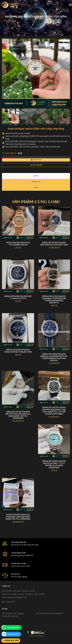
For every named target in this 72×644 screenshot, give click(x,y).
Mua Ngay (36, 160)
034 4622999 (36, 165)
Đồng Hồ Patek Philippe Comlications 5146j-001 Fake (18, 351)
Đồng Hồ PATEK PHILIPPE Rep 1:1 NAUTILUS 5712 (18, 297)
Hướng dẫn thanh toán (10, 616)
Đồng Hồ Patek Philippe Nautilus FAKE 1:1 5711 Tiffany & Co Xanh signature (54, 464)
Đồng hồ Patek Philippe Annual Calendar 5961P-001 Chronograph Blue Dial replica (54, 357)
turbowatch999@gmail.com (17, 597)
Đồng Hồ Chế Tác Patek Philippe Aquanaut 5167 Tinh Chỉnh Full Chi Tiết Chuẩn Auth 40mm (54, 411)
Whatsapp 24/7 (13, 628)
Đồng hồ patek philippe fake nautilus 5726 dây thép (54, 244)
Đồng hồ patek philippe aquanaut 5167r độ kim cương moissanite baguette (54, 299)
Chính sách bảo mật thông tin (13, 613)
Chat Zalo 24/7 (13, 634)
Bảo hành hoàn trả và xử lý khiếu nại (50, 613)
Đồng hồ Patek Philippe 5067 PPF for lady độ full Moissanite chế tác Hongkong (18, 415)
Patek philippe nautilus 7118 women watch (18, 244)
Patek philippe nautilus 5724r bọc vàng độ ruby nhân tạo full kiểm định (18, 517)
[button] (67, 73)
